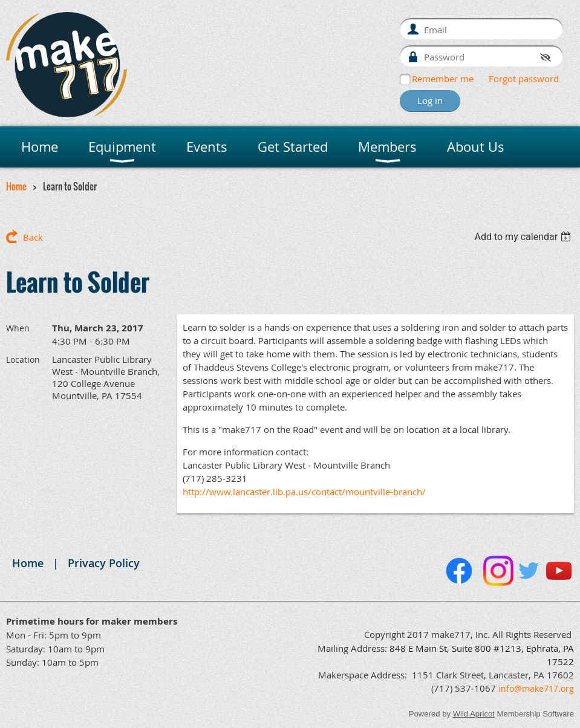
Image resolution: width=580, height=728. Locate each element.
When (18, 328)
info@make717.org (536, 688)
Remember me (443, 79)
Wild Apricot (474, 714)
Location (23, 359)
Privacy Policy (104, 563)
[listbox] (524, 237)
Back (33, 237)
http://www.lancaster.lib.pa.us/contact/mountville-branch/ (304, 492)
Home (16, 186)
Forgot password (524, 79)
